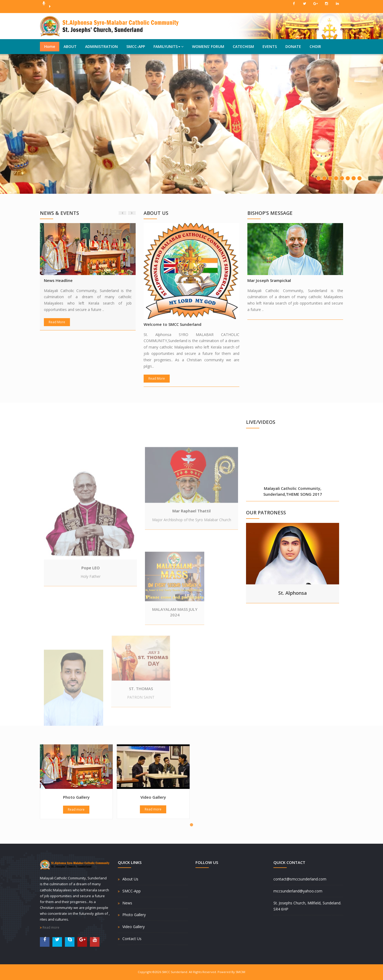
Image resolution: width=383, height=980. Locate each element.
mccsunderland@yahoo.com (298, 891)
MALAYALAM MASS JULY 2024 (175, 653)
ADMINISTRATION (101, 46)
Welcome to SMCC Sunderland (172, 324)
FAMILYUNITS (168, 46)
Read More (57, 322)
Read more (76, 809)
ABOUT (70, 46)
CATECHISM (243, 46)
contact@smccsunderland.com (300, 879)
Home (50, 46)
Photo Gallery (76, 797)
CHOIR (315, 46)
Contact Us (132, 939)
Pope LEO (91, 654)
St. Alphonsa (293, 593)
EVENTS (270, 46)
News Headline (58, 280)
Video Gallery (153, 797)
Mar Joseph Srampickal (269, 280)
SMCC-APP (136, 46)
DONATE (293, 46)
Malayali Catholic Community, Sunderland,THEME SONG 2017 (293, 491)
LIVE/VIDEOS (261, 422)
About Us (130, 879)
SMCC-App (132, 891)
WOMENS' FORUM (208, 46)
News (127, 903)
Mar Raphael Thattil (191, 570)
